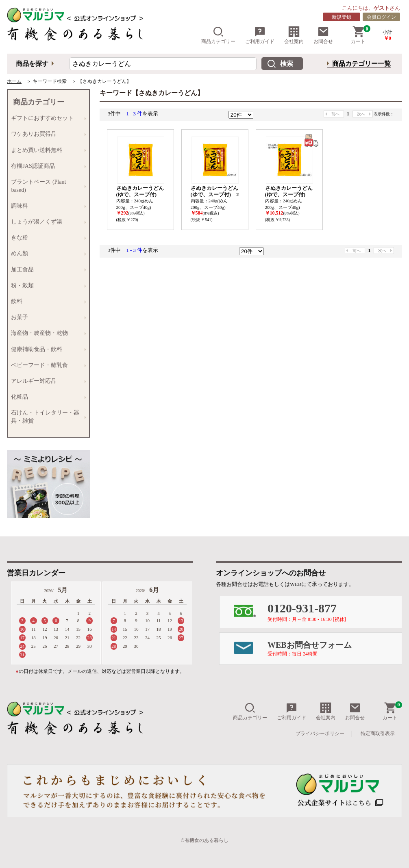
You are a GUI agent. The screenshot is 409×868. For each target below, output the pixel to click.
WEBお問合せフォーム (335, 649)
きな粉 (46, 238)
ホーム (14, 81)
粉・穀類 (46, 285)
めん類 (46, 254)
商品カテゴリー (218, 35)
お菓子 (46, 318)
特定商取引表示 (378, 733)
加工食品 (46, 270)
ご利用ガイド (260, 35)
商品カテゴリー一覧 (361, 64)
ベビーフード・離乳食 (46, 365)
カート (361, 35)
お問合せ (323, 35)
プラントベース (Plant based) (46, 186)
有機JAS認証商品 (46, 166)
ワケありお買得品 (46, 134)
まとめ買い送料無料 (46, 150)
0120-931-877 (335, 612)
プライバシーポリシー (320, 733)
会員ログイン (381, 17)
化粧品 (46, 397)
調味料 (46, 206)
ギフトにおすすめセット (46, 118)
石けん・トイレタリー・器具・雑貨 (46, 417)
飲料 (46, 301)
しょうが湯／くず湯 (46, 222)
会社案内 (294, 35)
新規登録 (342, 17)
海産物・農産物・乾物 (46, 333)
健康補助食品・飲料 (46, 349)
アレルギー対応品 (46, 381)
